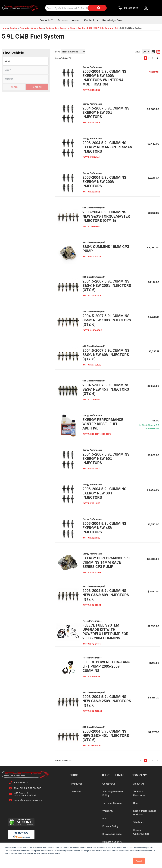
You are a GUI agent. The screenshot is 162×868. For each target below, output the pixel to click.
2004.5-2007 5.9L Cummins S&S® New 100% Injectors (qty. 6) (107, 320)
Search (37, 87)
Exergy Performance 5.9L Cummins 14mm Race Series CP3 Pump (107, 562)
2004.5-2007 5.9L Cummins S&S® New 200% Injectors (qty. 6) (107, 286)
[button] (141, 760)
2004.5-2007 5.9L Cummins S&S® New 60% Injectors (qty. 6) (106, 355)
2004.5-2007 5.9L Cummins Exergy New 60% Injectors (106, 459)
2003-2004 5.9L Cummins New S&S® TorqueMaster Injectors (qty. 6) (106, 216)
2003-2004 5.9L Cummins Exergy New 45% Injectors (104, 528)
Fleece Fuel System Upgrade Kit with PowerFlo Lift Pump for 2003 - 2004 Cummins (105, 632)
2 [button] (149, 760)
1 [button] (145, 760)
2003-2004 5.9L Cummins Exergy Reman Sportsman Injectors (107, 147)
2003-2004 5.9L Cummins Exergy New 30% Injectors (104, 493)
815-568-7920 (21, 782)
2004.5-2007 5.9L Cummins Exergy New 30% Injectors (106, 113)
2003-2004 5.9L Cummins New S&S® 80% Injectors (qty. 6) (106, 595)
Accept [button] (139, 861)
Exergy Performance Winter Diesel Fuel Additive (103, 424)
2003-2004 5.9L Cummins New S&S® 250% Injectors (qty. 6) (107, 701)
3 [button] (153, 760)
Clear (14, 87)
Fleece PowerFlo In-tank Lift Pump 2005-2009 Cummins (106, 666)
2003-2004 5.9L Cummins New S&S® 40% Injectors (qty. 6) (106, 736)
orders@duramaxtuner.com (28, 800)
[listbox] (26, 79)
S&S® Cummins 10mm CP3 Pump (106, 249)
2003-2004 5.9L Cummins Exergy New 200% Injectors (104, 182)
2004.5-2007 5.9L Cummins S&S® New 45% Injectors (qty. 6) (106, 389)
